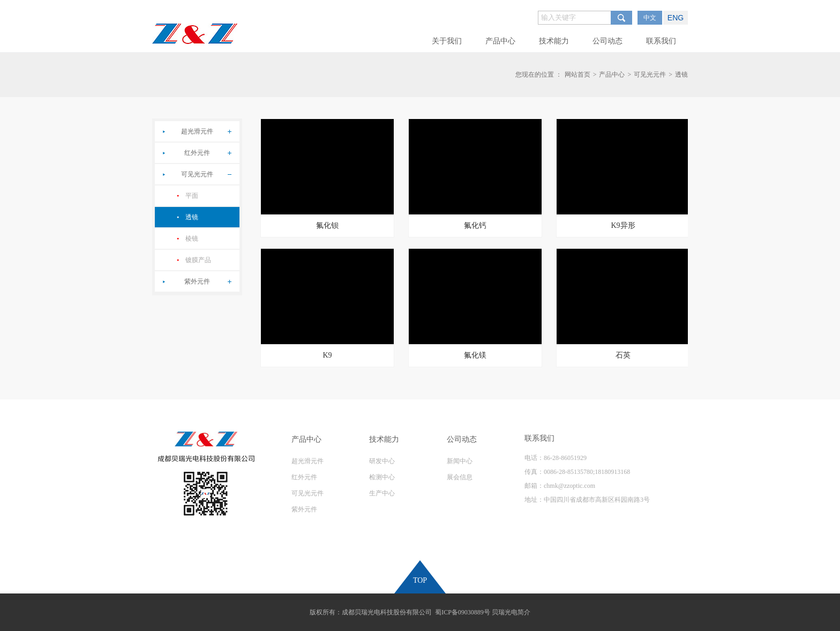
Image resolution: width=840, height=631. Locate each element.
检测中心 (382, 477)
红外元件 (197, 153)
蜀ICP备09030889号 (463, 612)
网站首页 (577, 75)
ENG (676, 18)
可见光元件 (650, 75)
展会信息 (460, 477)
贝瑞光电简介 (511, 612)
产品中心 (612, 75)
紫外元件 (197, 281)
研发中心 (382, 461)
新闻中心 (460, 461)
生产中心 (382, 493)
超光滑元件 (197, 131)
